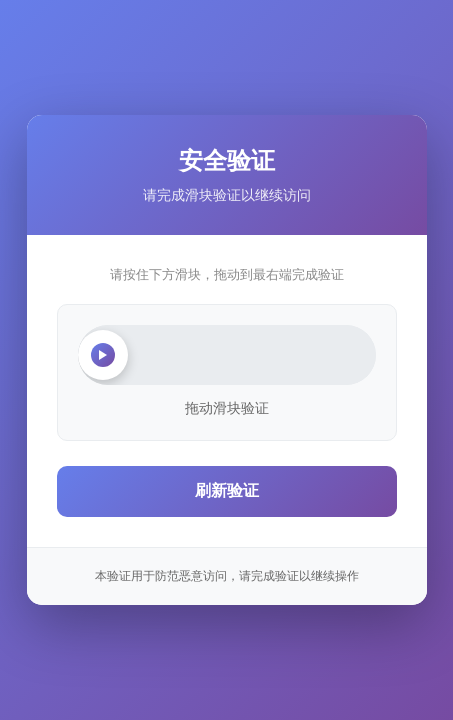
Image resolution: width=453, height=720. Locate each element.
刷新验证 (227, 490)
